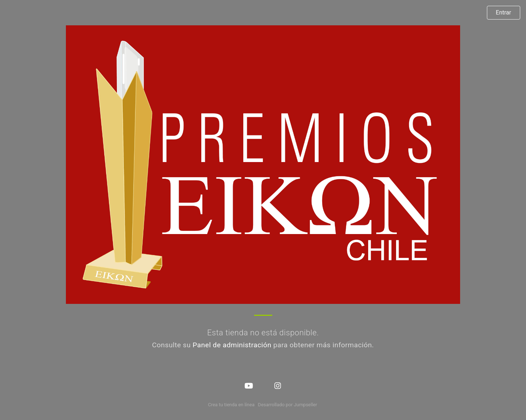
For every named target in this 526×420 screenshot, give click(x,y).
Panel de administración (232, 345)
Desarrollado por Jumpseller (288, 405)
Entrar (504, 12)
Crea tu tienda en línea (232, 405)
